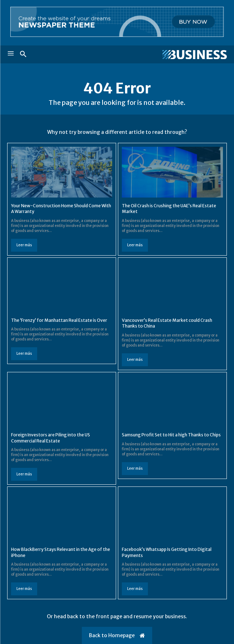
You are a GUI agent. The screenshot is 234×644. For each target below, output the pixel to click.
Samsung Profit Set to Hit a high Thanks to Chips (171, 435)
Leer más (24, 245)
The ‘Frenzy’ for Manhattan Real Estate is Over (59, 320)
